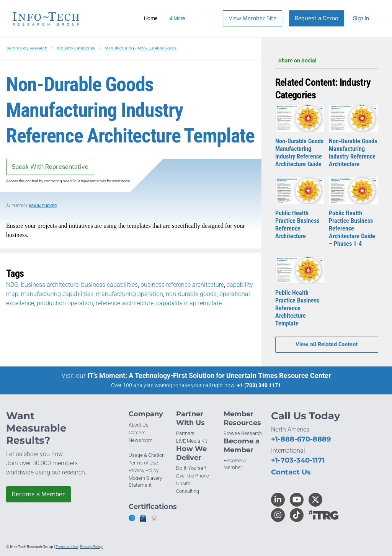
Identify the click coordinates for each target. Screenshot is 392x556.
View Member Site (252, 18)
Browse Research (243, 433)
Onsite (183, 483)
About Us (139, 425)
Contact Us (291, 472)
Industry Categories (76, 48)
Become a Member (38, 494)
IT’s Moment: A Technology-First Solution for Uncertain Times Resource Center (209, 375)
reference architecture (125, 303)
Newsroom (141, 440)
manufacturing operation (130, 294)
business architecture (50, 285)
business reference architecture (182, 285)
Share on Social (327, 61)
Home (151, 18)
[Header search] (207, 19)
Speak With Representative (50, 167)
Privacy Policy (144, 470)
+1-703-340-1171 (298, 460)
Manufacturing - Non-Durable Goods (140, 48)
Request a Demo (317, 18)
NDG (12, 285)
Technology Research (27, 48)
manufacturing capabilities (57, 294)
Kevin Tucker (43, 206)
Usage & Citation (147, 455)
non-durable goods (191, 294)
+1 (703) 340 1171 (259, 385)
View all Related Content (327, 344)
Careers (137, 433)
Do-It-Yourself (191, 468)
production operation (65, 303)
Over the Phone (193, 476)
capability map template (189, 303)
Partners (185, 433)
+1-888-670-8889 (301, 439)
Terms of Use (143, 463)
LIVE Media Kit (192, 441)
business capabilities (109, 285)
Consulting (188, 491)
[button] (364, 18)
